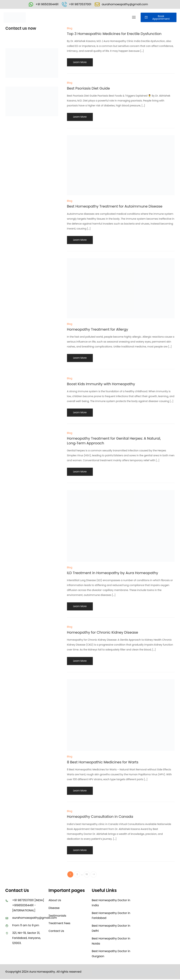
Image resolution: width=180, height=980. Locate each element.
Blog (70, 29)
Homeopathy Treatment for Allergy (100, 330)
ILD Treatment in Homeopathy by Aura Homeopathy (117, 573)
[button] (134, 18)
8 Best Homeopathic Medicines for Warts (106, 762)
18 (88, 875)
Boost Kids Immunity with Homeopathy (104, 384)
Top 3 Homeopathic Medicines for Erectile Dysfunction (119, 34)
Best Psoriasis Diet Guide (90, 89)
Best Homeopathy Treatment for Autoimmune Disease (119, 207)
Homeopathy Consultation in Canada (103, 817)
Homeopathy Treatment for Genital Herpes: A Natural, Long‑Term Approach (118, 441)
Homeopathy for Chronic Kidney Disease (106, 633)
